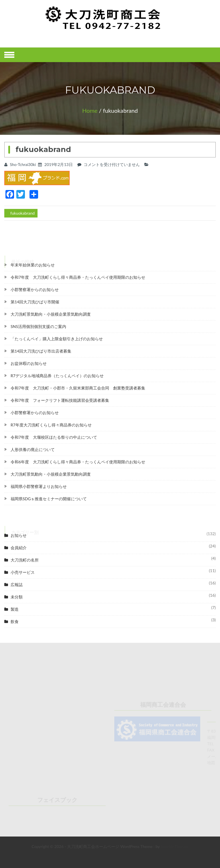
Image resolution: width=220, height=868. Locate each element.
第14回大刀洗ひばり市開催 (35, 302)
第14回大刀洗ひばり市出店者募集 (41, 351)
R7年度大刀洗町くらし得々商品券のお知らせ (51, 425)
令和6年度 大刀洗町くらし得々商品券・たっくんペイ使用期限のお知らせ (78, 462)
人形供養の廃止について (33, 449)
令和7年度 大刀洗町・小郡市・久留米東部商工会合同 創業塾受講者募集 (78, 388)
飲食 (15, 621)
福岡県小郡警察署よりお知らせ (39, 486)
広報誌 (17, 585)
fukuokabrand (22, 213)
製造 (15, 609)
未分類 (17, 597)
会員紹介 (19, 548)
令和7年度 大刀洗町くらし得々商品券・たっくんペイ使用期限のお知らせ (78, 277)
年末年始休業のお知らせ (33, 265)
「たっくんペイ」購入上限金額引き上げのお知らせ (57, 339)
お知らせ (19, 535)
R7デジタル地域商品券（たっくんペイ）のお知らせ (57, 376)
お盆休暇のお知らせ (29, 363)
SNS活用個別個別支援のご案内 (38, 326)
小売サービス (23, 572)
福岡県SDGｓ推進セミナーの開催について (49, 499)
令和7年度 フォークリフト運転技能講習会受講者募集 (60, 400)
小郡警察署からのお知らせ (35, 289)
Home (90, 110)
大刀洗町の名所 (25, 560)
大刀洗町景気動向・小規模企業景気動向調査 (51, 314)
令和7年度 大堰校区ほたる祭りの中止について (54, 437)
